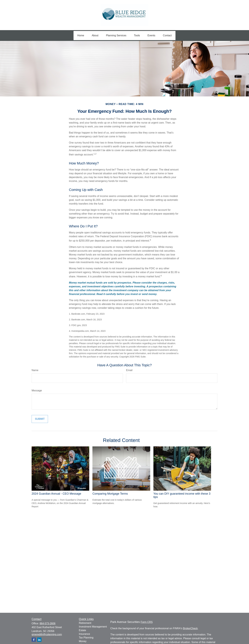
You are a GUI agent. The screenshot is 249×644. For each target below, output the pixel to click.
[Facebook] (34, 640)
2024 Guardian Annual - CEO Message (56, 494)
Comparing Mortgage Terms (110, 494)
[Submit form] (40, 419)
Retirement (85, 623)
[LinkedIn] (39, 640)
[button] (81, 36)
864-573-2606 (47, 623)
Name (35, 370)
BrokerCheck (190, 628)
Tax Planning (86, 638)
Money (83, 641)
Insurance (84, 634)
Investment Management (93, 627)
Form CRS (147, 622)
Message (37, 391)
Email (129, 370)
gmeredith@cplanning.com (47, 634)
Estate (82, 630)
